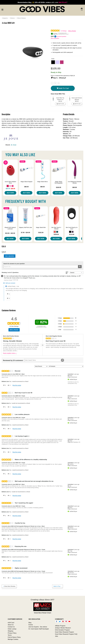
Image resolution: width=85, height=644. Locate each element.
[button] (53, 62)
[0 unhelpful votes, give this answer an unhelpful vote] (8, 298)
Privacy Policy (12, 633)
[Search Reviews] (44, 360)
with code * (42, 2)
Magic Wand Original (26, 182)
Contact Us (11, 627)
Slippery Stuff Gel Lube (25, 227)
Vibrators (12, 18)
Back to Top (57, 586)
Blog (30, 623)
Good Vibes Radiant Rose (10, 182)
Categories (5, 18)
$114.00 (72, 234)
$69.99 (75, 187)
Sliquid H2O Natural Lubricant (10, 228)
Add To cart (63, 88)
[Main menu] (2, 9)
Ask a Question (55, 38)
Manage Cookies (13, 639)
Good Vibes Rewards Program (64, 632)
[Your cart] (82, 10)
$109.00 (56, 234)
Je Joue (14, 145)
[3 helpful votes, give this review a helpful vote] (4, 496)
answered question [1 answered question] (62, 36)
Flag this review (17, 385)
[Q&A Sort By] (77, 273)
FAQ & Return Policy (14, 637)
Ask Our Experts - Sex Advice (38, 627)
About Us (11, 625)
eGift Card (11, 623)
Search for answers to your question (14, 264)
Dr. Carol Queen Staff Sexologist (39, 629)
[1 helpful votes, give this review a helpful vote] (4, 407)
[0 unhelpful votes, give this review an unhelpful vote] (9, 385)
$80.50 (26, 187)
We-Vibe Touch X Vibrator (56, 228)
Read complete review (10, 354)
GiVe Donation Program (62, 630)
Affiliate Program (60, 626)
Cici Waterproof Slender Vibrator (75, 182)
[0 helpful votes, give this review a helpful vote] (4, 385)
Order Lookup (12, 629)
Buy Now (10, 193)
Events (31, 625)
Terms (10, 635)
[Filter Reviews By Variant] (66, 366)
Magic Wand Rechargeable (59, 182)
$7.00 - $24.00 (25, 232)
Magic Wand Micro (43, 182)
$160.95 (59, 187)
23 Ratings (64, 31)
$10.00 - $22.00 (10, 233)
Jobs (56, 636)
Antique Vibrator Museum (63, 628)
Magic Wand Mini (41, 227)
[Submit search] (80, 267)
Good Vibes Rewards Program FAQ (66, 634)
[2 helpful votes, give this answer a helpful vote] (8, 294)
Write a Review (72, 31)
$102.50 (41, 232)
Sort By (67, 273)
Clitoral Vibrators (21, 18)
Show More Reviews (9, 586)
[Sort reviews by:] (41, 366)
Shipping (10, 631)
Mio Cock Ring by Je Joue (72, 228)
